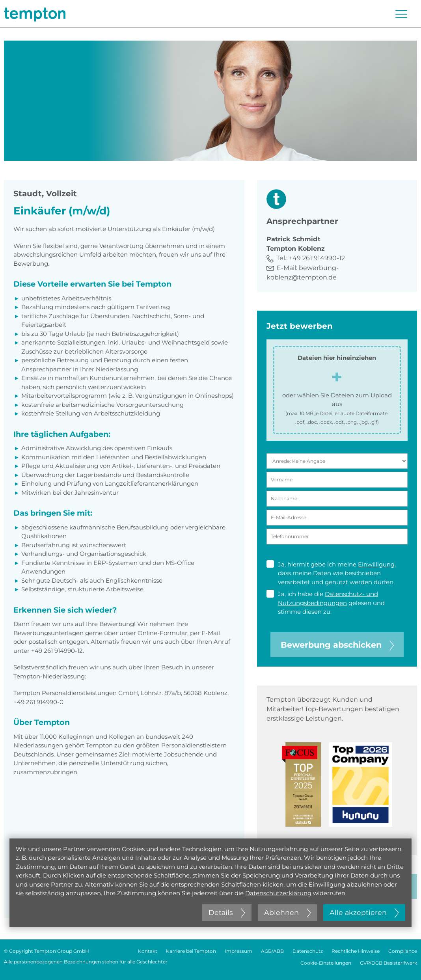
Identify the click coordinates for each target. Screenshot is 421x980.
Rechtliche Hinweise (356, 951)
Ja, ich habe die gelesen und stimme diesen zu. (326, 603)
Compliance (403, 951)
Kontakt (148, 951)
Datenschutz (308, 951)
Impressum (238, 951)
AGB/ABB (272, 951)
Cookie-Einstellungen (326, 963)
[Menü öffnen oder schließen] (401, 14)
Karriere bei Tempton (191, 951)
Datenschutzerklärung (278, 893)
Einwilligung (376, 564)
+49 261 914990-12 (317, 258)
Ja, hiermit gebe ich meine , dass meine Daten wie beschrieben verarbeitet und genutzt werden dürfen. (331, 573)
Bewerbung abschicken (337, 645)
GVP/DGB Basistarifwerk (388, 963)
